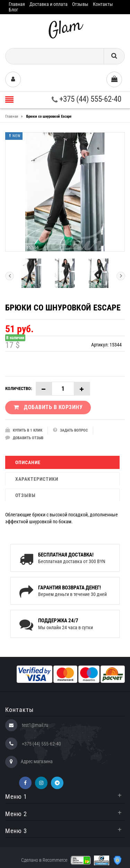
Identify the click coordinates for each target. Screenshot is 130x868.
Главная (17, 4)
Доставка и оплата (49, 4)
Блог (13, 10)
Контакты (103, 4)
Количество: (19, 388)
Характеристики (37, 479)
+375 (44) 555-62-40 (86, 99)
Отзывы (80, 4)
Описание (28, 462)
